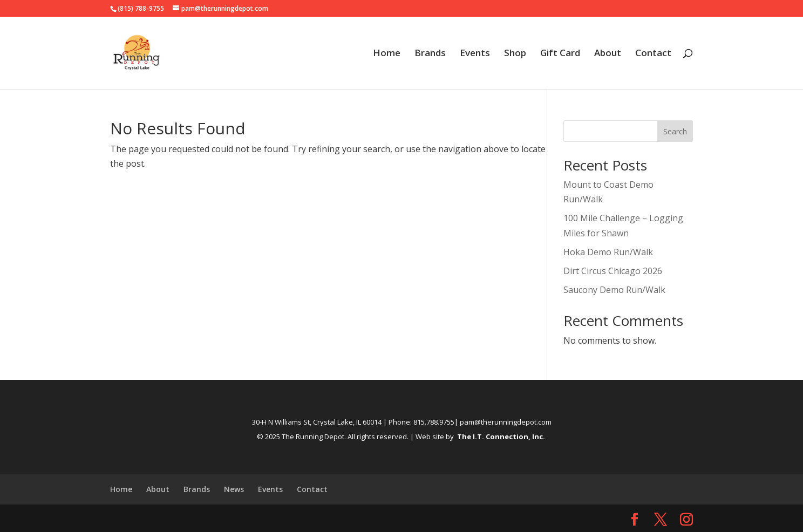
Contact (653, 54)
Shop (515, 54)
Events (475, 54)
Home (387, 54)
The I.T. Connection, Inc (500, 436)
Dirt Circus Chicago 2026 (613, 271)
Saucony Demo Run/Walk (614, 290)
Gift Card (560, 54)
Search (675, 131)
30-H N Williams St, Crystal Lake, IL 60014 (317, 422)
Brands (430, 54)
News (234, 489)
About (608, 54)
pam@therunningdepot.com (506, 422)
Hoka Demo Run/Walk (608, 252)
